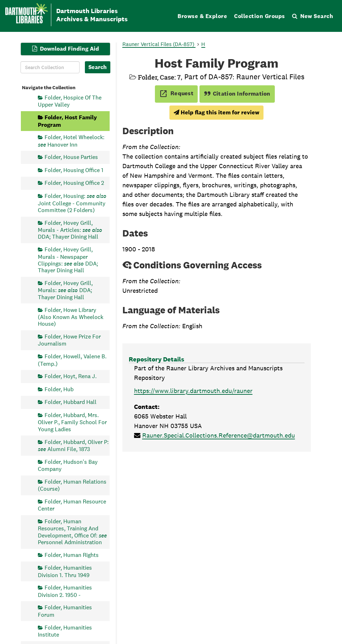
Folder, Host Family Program (67, 121)
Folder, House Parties (71, 157)
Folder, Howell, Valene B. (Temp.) (72, 360)
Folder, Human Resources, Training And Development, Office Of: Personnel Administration (72, 531)
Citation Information (237, 94)
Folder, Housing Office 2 (74, 183)
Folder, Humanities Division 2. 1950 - (65, 591)
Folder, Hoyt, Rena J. (71, 376)
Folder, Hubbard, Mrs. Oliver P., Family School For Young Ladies (72, 422)
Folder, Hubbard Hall (71, 402)
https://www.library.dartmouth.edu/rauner (193, 391)
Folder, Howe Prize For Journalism (69, 340)
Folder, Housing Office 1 (74, 170)
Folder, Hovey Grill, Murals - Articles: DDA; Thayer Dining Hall (70, 230)
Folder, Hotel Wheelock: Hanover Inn (71, 141)
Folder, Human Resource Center (72, 505)
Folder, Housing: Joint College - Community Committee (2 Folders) (72, 203)
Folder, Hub (59, 389)
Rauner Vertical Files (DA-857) (159, 44)
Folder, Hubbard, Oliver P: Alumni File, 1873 (73, 445)
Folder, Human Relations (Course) (72, 485)
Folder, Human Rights (72, 555)
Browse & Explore (202, 16)
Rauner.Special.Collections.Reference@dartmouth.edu (219, 435)
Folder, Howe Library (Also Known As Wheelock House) (71, 317)
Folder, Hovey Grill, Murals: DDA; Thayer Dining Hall (65, 290)
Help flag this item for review (216, 112)
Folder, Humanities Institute (65, 631)
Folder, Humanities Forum (65, 611)
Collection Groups (260, 16)
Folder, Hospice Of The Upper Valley (70, 101)
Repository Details (156, 359)
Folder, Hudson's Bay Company (68, 465)
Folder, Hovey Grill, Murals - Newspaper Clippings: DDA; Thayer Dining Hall (68, 260)
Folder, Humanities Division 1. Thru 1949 (65, 571)
